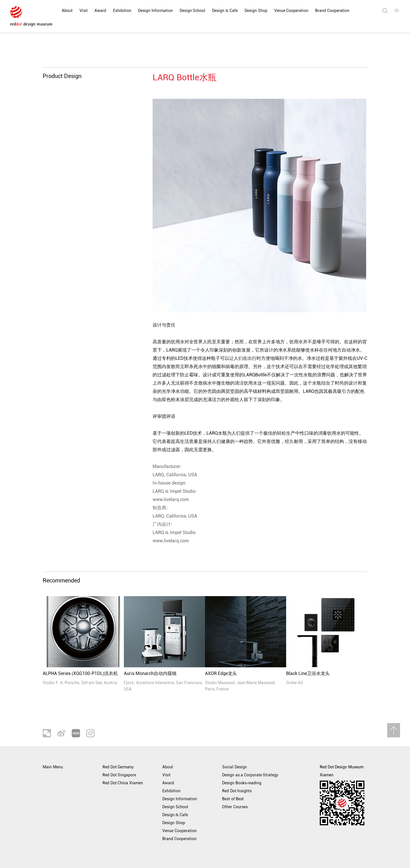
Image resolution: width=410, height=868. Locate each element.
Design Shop (256, 11)
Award (100, 11)
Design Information (155, 11)
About (67, 11)
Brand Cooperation (332, 11)
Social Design (234, 767)
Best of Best (233, 799)
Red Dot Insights (237, 791)
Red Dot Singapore (119, 775)
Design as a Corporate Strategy (250, 775)
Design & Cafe (225, 11)
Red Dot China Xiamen (123, 783)
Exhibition (122, 11)
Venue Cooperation (291, 11)
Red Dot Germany (118, 767)
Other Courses (235, 807)
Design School (193, 11)
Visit (84, 11)
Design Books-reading (242, 783)
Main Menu (53, 767)
